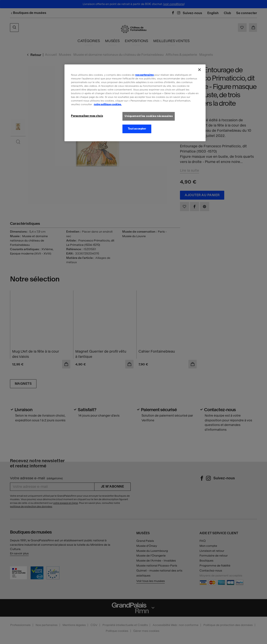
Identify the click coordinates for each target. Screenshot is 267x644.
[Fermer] (199, 70)
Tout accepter (137, 129)
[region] (135, 103)
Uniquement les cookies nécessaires (149, 116)
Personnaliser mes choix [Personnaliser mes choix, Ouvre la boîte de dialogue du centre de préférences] (87, 116)
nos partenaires (144, 75)
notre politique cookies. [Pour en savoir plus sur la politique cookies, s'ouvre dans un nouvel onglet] (108, 104)
